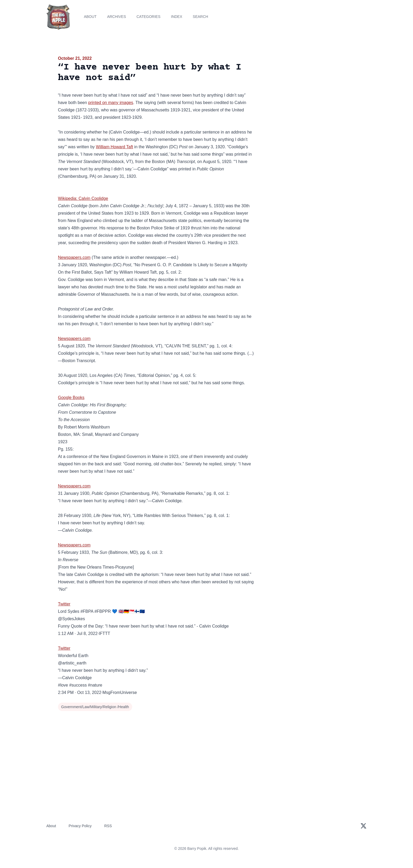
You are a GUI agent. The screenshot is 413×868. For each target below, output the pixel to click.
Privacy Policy (80, 826)
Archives (117, 17)
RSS (108, 826)
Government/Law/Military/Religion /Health (95, 707)
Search (200, 17)
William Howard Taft (114, 147)
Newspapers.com (74, 257)
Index (177, 17)
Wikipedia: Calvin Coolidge (83, 198)
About (90, 17)
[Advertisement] (308, 96)
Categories (148, 17)
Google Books (71, 398)
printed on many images (111, 103)
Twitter (64, 604)
